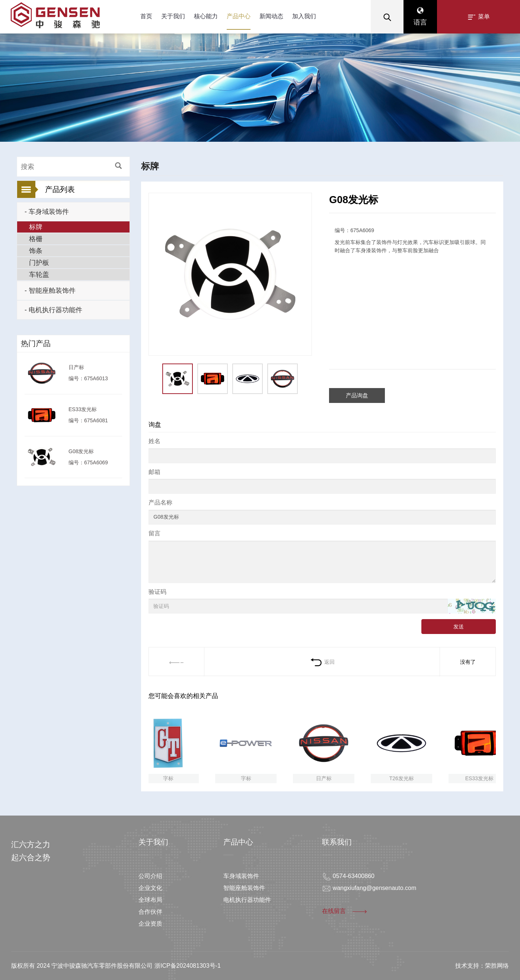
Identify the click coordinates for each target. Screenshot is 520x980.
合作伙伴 (150, 912)
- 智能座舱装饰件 (50, 291)
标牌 (36, 227)
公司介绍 (150, 876)
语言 (420, 17)
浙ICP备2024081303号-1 (188, 966)
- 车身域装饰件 (47, 212)
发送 (459, 627)
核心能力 (206, 16)
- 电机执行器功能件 (53, 310)
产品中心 (239, 16)
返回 (322, 662)
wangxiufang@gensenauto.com (374, 888)
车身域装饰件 (241, 876)
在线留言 (345, 911)
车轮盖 (39, 275)
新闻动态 (271, 16)
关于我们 (173, 16)
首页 (146, 16)
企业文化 (150, 888)
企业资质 (150, 924)
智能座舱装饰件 (244, 888)
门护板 (39, 263)
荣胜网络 (497, 966)
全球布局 (150, 900)
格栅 (36, 239)
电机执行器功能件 (247, 900)
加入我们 (304, 16)
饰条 (36, 251)
